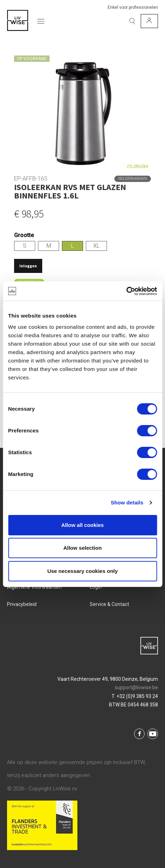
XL (96, 246)
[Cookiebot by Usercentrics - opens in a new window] (126, 291)
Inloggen (28, 266)
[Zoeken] (132, 21)
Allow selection (82, 548)
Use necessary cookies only (82, 571)
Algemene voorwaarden (34, 587)
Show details (127, 502)
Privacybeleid (22, 604)
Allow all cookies (82, 525)
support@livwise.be (136, 687)
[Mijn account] (149, 21)
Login (96, 587)
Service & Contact (109, 604)
